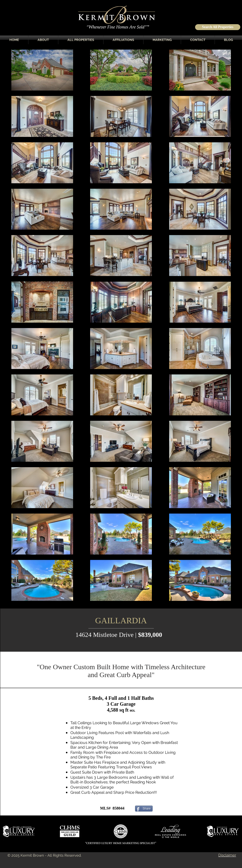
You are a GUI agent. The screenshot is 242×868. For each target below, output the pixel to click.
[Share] (144, 809)
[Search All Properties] (218, 27)
